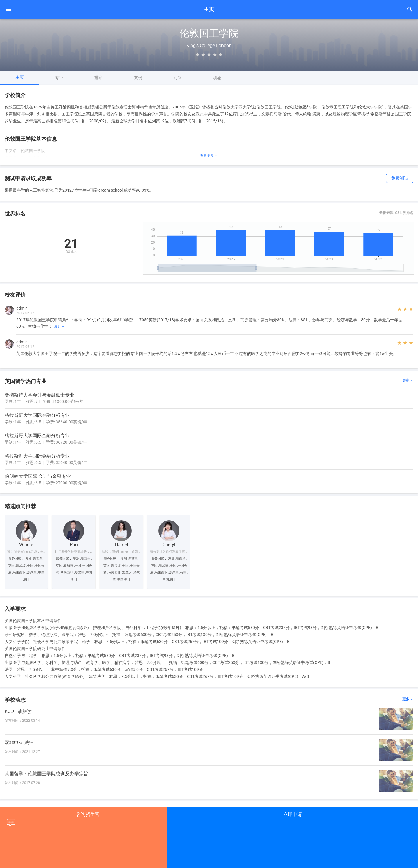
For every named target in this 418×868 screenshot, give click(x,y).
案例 (138, 78)
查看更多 (209, 156)
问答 (178, 78)
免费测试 (400, 178)
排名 (99, 78)
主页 (20, 77)
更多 (408, 381)
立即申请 (293, 814)
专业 (59, 78)
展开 (60, 326)
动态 (217, 78)
